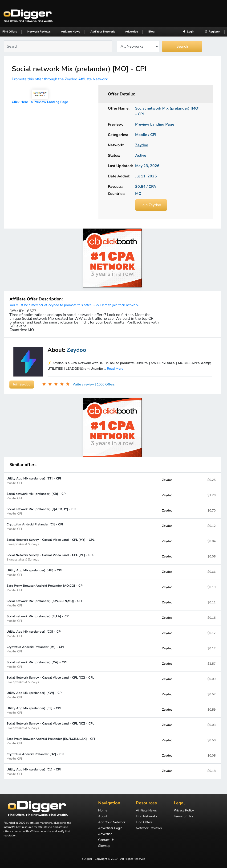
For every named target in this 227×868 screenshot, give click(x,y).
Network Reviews (39, 32)
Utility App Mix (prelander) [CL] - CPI (34, 772)
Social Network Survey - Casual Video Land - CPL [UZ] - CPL (50, 726)
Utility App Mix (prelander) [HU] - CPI (34, 572)
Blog (151, 32)
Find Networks (147, 817)
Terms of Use (184, 817)
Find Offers (10, 32)
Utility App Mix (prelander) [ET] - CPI (34, 481)
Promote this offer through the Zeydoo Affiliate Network (60, 79)
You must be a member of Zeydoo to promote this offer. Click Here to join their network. (74, 305)
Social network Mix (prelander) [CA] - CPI (37, 664)
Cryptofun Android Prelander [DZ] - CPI (35, 756)
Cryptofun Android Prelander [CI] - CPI (35, 526)
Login (189, 32)
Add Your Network (103, 32)
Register (212, 32)
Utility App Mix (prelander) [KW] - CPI (34, 695)
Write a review (84, 384)
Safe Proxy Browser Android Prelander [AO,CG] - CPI (45, 588)
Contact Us (106, 840)
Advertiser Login (110, 828)
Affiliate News (71, 32)
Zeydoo (167, 480)
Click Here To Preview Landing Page (40, 102)
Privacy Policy (184, 811)
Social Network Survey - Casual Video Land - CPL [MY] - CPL (51, 542)
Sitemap (104, 846)
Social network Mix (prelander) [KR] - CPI (36, 496)
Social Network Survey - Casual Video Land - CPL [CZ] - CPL (50, 680)
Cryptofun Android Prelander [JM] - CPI (35, 649)
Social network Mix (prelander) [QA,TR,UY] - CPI (41, 511)
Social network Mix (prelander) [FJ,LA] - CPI (38, 618)
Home (103, 811)
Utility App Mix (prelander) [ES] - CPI (34, 710)
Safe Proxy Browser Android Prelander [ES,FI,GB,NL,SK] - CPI (51, 741)
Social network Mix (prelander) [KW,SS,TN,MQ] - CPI (44, 603)
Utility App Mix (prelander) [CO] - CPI (34, 634)
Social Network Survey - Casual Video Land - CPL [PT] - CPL (50, 557)
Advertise (132, 32)
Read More (115, 369)
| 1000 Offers (105, 384)
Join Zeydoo (151, 205)
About (103, 817)
